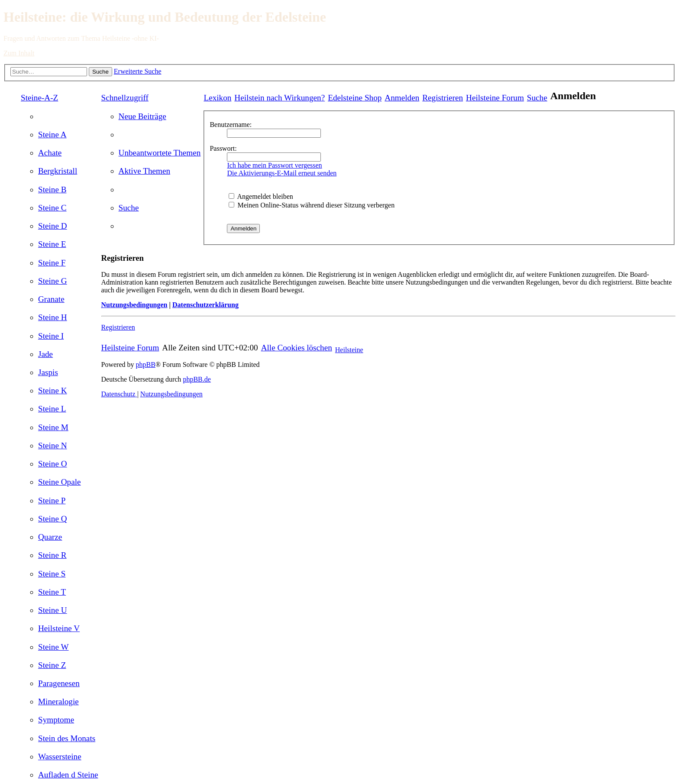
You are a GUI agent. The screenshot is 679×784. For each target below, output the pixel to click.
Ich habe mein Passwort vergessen (274, 165)
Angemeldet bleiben (261, 196)
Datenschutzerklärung (205, 305)
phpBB (146, 364)
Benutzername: (231, 125)
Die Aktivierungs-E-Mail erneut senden (282, 173)
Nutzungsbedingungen (134, 305)
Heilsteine (349, 350)
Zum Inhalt (19, 53)
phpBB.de (197, 379)
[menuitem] (52, 134)
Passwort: (223, 148)
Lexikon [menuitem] (217, 98)
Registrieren (118, 327)
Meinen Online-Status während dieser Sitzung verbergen (312, 205)
